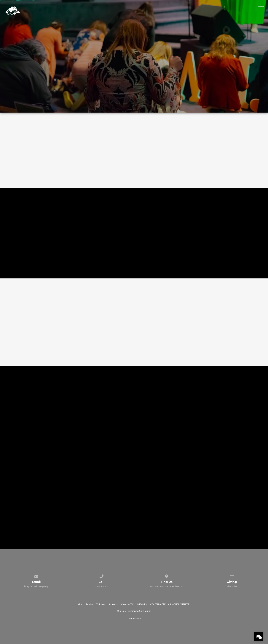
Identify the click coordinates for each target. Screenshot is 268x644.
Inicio (80, 604)
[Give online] (232, 576)
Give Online (232, 586)
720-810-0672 (101, 586)
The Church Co (134, 619)
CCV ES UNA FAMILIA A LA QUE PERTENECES (170, 604)
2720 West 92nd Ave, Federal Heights (167, 586)
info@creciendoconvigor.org (36, 586)
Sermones (113, 604)
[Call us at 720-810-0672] (101, 576)
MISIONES (142, 604)
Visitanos (100, 604)
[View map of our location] (166, 576)
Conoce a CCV (127, 604)
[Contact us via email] (36, 576)
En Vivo (89, 604)
